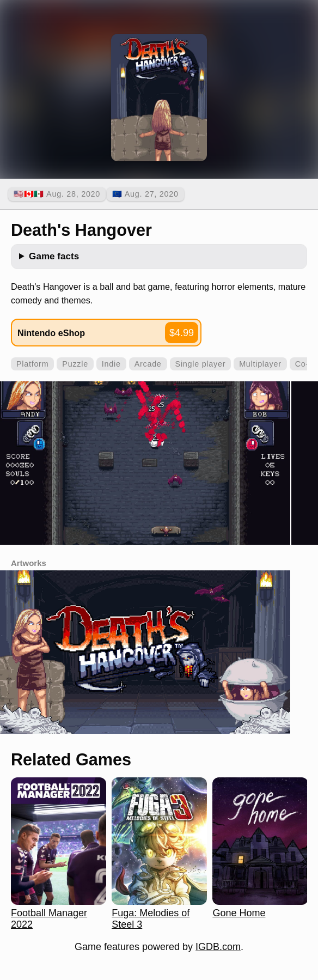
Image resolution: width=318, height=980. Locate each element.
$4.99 (182, 333)
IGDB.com (218, 947)
